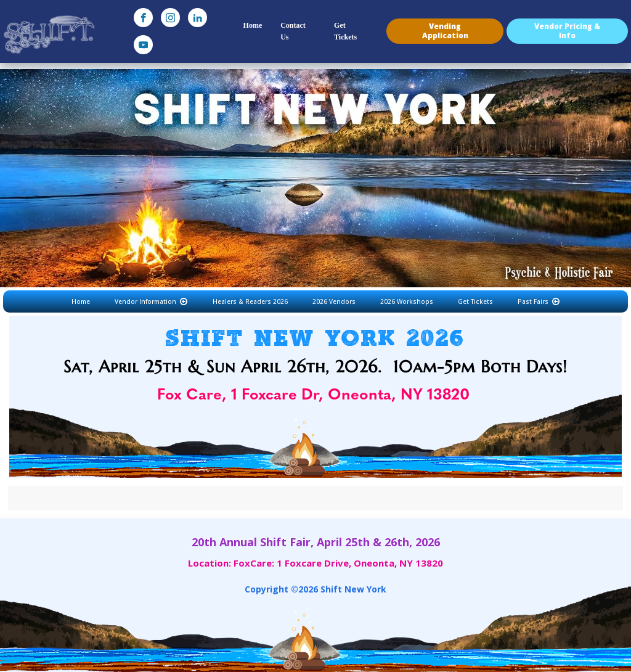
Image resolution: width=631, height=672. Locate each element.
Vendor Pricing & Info (567, 31)
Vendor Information (151, 301)
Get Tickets (345, 31)
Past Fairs (539, 301)
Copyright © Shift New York (315, 589)
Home (253, 25)
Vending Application (445, 31)
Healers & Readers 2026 (250, 301)
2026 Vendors (334, 301)
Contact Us (293, 31)
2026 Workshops (407, 301)
